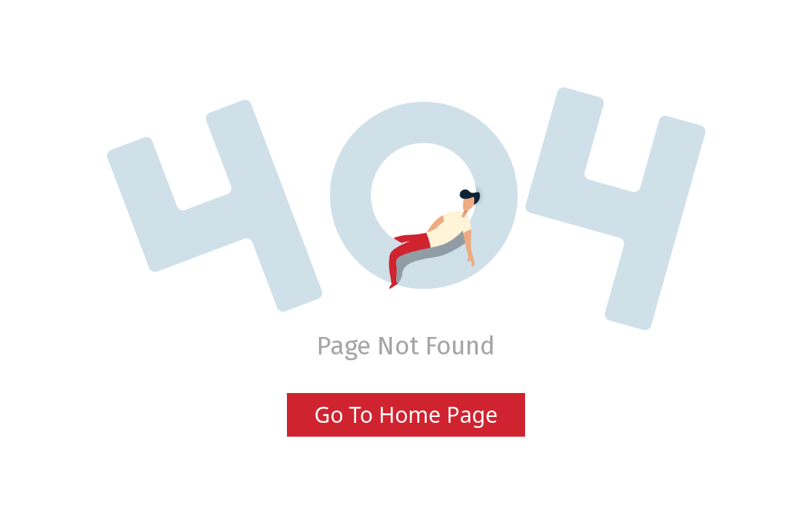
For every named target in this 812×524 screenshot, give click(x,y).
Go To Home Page (406, 414)
